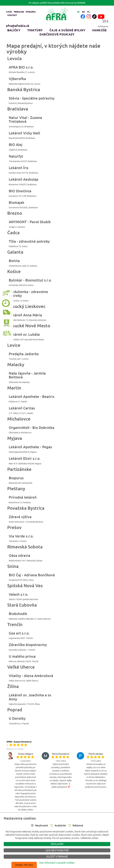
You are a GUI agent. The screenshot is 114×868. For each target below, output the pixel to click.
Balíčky (14, 30)
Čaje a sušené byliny (67, 30)
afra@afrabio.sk (18, 26)
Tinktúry (35, 30)
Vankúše (99, 30)
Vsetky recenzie (57, 820)
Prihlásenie (103, 26)
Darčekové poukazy (57, 34)
